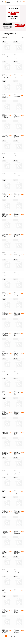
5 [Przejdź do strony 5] (17, 636)
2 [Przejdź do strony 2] (9, 636)
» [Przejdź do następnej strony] (13, 639)
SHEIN (3, 55)
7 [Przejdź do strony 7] (23, 636)
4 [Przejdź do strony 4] (14, 636)
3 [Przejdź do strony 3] (12, 636)
